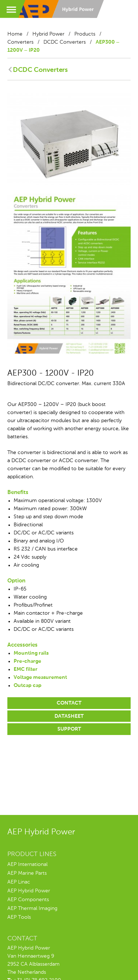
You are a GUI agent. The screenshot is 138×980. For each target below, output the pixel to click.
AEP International (27, 864)
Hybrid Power (48, 34)
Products (85, 34)
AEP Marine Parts (27, 873)
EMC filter (26, 669)
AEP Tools (19, 917)
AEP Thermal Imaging (32, 908)
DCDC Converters (65, 42)
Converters (20, 42)
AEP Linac (19, 882)
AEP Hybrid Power (29, 891)
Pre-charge (27, 661)
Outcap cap (28, 685)
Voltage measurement (40, 677)
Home (15, 34)
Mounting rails (31, 653)
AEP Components (28, 900)
